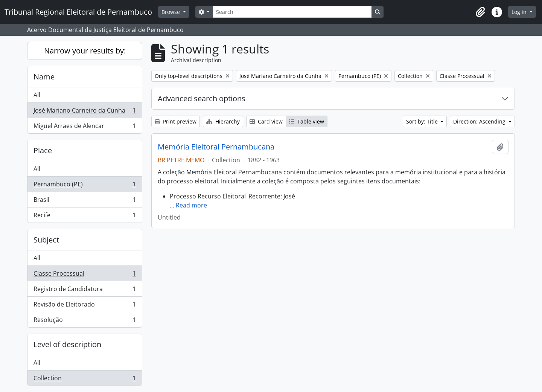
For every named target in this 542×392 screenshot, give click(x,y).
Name (44, 77)
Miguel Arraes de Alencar (84, 127)
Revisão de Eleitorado (84, 306)
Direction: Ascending (480, 121)
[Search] (292, 12)
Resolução (84, 321)
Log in (520, 12)
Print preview (176, 121)
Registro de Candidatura (84, 291)
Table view (307, 121)
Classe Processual (84, 275)
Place (43, 150)
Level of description (67, 344)
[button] (480, 12)
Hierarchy (223, 121)
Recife (84, 217)
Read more (191, 205)
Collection (84, 380)
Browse (171, 12)
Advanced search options (202, 98)
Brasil (84, 201)
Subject (46, 240)
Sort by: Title (423, 121)
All (37, 95)
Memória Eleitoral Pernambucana (216, 147)
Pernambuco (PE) (84, 186)
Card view (266, 121)
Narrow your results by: (85, 51)
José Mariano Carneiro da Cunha (84, 112)
